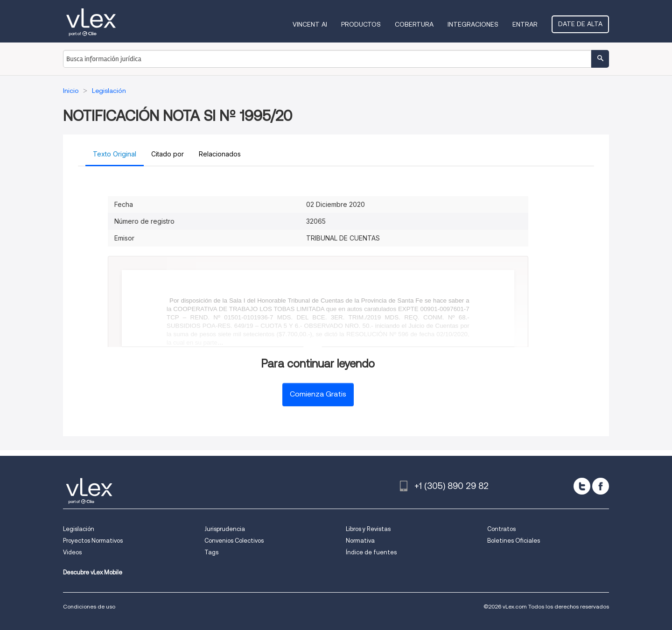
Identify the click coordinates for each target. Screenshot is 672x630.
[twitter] (582, 486)
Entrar (525, 24)
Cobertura (414, 24)
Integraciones (473, 24)
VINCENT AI (310, 24)
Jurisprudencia (225, 529)
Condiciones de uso (89, 606)
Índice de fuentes (371, 552)
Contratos (501, 529)
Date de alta (580, 24)
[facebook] (601, 486)
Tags (211, 552)
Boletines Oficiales (514, 541)
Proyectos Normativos (93, 541)
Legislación (79, 529)
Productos (361, 24)
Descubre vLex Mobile (93, 572)
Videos (72, 552)
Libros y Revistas (368, 529)
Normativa (360, 541)
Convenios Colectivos (234, 541)
